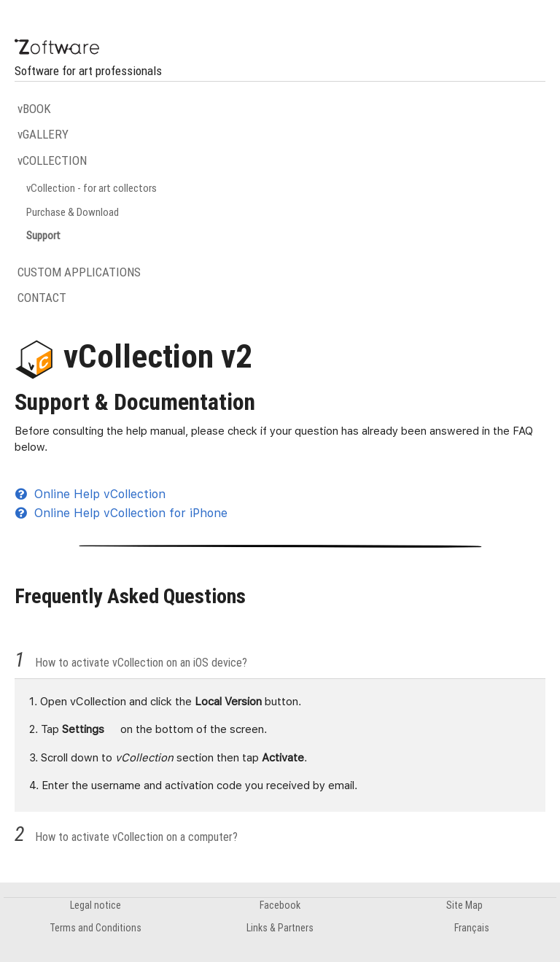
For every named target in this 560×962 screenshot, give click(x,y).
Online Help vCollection (90, 494)
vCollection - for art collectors (92, 188)
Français (472, 928)
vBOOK (34, 109)
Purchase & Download (73, 212)
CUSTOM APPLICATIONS (79, 272)
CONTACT (42, 298)
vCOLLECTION (52, 160)
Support (43, 235)
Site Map (464, 905)
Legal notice (96, 905)
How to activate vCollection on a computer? (136, 837)
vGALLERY (43, 134)
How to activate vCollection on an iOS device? (141, 662)
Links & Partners (280, 928)
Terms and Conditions (96, 928)
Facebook (280, 905)
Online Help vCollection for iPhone (121, 513)
